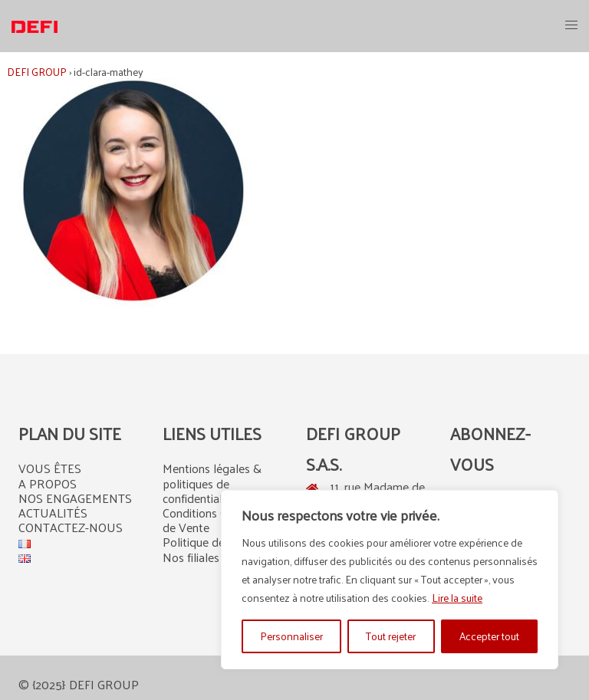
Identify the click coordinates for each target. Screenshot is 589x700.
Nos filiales (191, 557)
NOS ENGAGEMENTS (75, 498)
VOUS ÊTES (50, 468)
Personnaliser (291, 636)
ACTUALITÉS (53, 513)
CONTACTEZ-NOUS (71, 527)
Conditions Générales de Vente (217, 520)
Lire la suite (457, 598)
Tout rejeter (391, 636)
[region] (390, 580)
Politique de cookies (215, 542)
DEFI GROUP (37, 72)
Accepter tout (489, 636)
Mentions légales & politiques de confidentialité (212, 483)
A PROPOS (48, 483)
